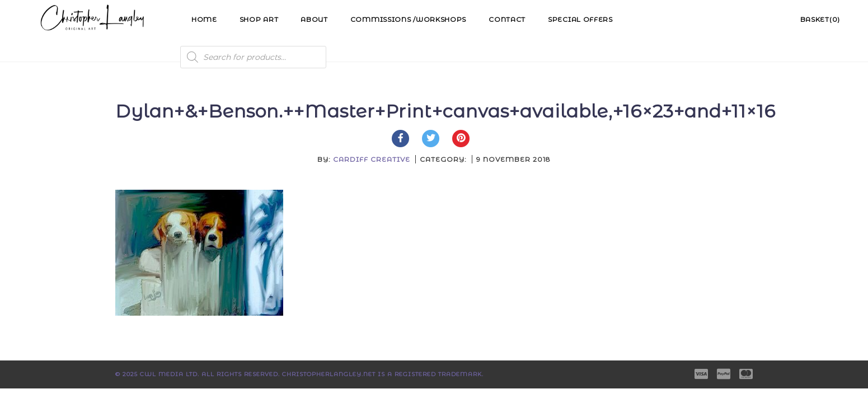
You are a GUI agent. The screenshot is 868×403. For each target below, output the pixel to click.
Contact (507, 19)
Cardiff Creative (372, 159)
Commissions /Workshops (408, 19)
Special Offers (580, 19)
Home (204, 19)
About (314, 19)
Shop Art (259, 19)
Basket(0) (820, 19)
